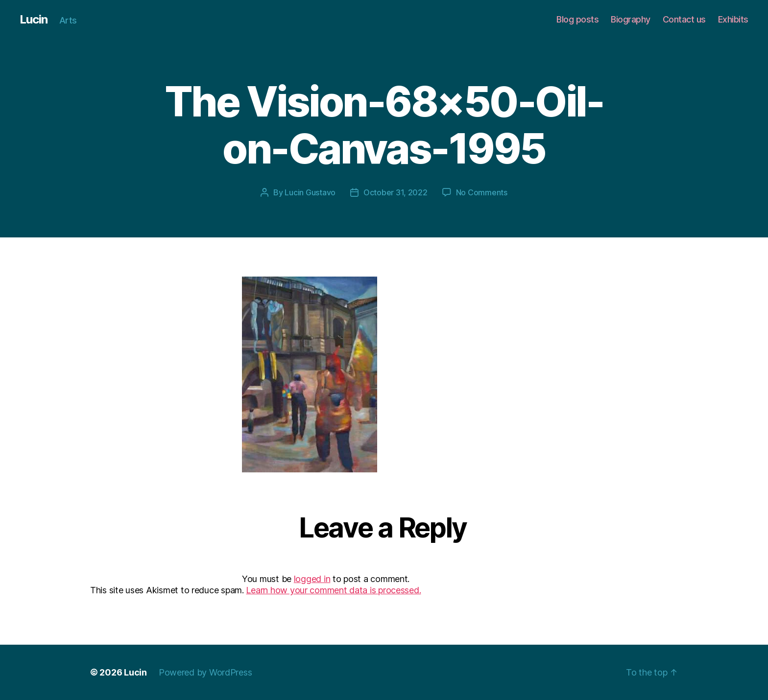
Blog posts (577, 19)
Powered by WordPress (205, 672)
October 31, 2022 (396, 192)
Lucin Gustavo (310, 192)
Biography (631, 19)
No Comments (482, 192)
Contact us (684, 19)
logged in (312, 579)
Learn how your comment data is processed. (333, 590)
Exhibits (733, 19)
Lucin (34, 20)
